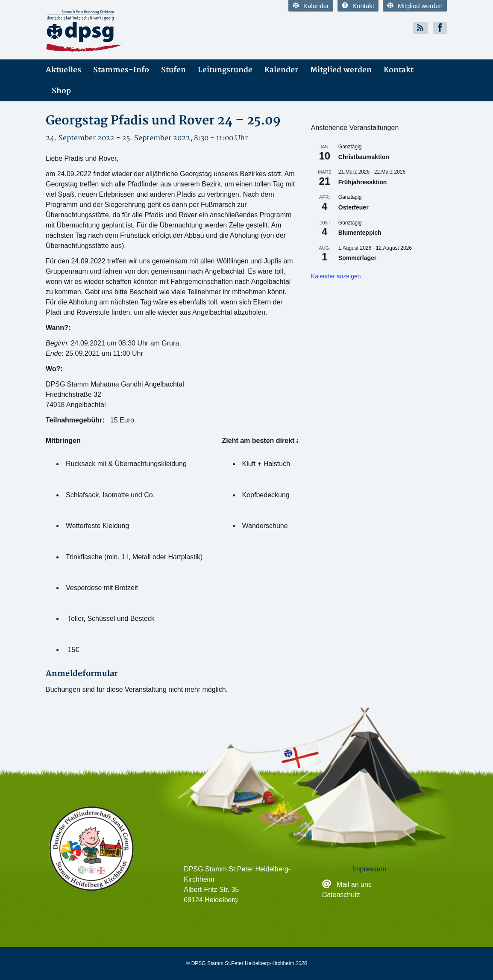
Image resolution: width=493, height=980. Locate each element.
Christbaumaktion (364, 157)
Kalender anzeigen (336, 276)
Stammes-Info (121, 70)
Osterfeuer (354, 207)
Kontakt (358, 6)
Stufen (173, 70)
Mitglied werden (415, 6)
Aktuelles (63, 70)
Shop (61, 91)
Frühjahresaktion (363, 182)
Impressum (369, 869)
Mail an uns (355, 884)
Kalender (311, 6)
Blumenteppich (360, 233)
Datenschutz (341, 895)
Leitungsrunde (225, 70)
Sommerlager (357, 258)
